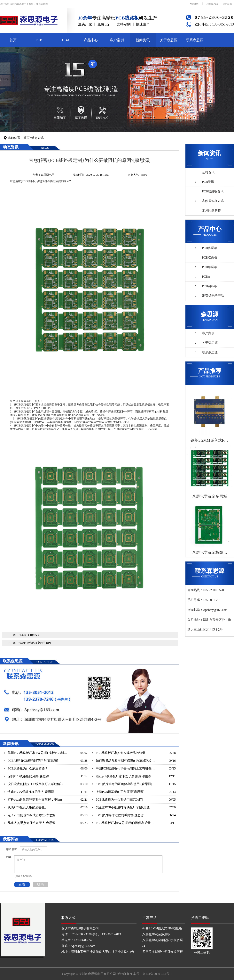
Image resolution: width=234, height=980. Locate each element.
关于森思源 (169, 40)
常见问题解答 (211, 210)
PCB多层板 (210, 248)
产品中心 (91, 40)
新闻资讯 (143, 40)
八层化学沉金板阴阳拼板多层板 (163, 943)
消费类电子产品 (213, 296)
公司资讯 (208, 172)
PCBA (65, 40)
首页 (13, 40)
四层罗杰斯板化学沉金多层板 (163, 952)
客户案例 (117, 40)
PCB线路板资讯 (213, 191)
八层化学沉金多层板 (156, 934)
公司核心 (227, 4)
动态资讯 (38, 138)
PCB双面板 (210, 258)
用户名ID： (13, 849)
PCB (39, 40)
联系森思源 (212, 4)
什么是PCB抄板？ (29, 635)
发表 (22, 884)
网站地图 (194, 4)
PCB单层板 (210, 267)
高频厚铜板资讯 (213, 201)
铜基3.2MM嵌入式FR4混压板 (162, 928)
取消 (41, 884)
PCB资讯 (208, 182)
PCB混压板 (210, 286)
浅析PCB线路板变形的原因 (35, 643)
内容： (10, 857)
